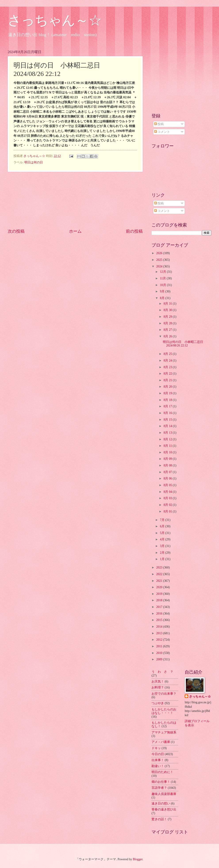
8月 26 (168, 336)
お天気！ (158, 681)
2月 (163, 553)
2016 (160, 614)
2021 (160, 581)
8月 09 (168, 459)
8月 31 (168, 304)
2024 (160, 266)
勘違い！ (158, 766)
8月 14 (168, 426)
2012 (160, 640)
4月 (163, 539)
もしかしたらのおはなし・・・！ (164, 711)
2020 (160, 587)
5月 (163, 533)
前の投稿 (134, 231)
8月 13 (168, 433)
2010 (160, 653)
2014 (160, 627)
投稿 (159, 124)
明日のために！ (162, 772)
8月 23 (168, 367)
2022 (160, 574)
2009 (160, 659)
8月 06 (168, 478)
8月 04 (168, 492)
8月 (163, 298)
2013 (160, 633)
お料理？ (158, 687)
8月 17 (168, 406)
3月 (163, 546)
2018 (160, 600)
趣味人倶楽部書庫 (164, 794)
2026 (160, 253)
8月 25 (168, 354)
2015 (160, 620)
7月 (163, 520)
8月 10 (168, 452)
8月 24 (168, 361)
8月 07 (168, 472)
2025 (160, 260)
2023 (160, 567)
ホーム (75, 231)
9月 (163, 291)
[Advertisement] (75, 200)
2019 (160, 594)
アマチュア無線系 (164, 732)
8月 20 (168, 387)
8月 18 (168, 400)
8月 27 (168, 330)
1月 (163, 559)
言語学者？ (159, 788)
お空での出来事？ (164, 694)
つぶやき (158, 703)
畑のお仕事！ (161, 782)
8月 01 (168, 511)
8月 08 (168, 465)
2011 (160, 646)
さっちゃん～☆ (55, 20)
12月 (163, 272)
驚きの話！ (159, 819)
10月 (163, 285)
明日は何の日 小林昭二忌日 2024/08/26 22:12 (184, 344)
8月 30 (168, 310)
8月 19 (168, 393)
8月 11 (168, 446)
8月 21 (168, 380)
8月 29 (168, 317)
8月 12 (168, 439)
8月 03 (168, 498)
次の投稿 (16, 231)
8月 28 (168, 323)
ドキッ (156, 748)
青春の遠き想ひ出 (164, 809)
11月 (163, 278)
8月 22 (168, 374)
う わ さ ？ (162, 672)
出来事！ (158, 760)
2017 (160, 607)
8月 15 (168, 420)
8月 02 (168, 505)
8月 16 (168, 413)
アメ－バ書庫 (161, 742)
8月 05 (168, 485)
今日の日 (158, 754)
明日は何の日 (34, 162)
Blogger (138, 859)
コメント (162, 132)
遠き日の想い (161, 803)
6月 (163, 526)
